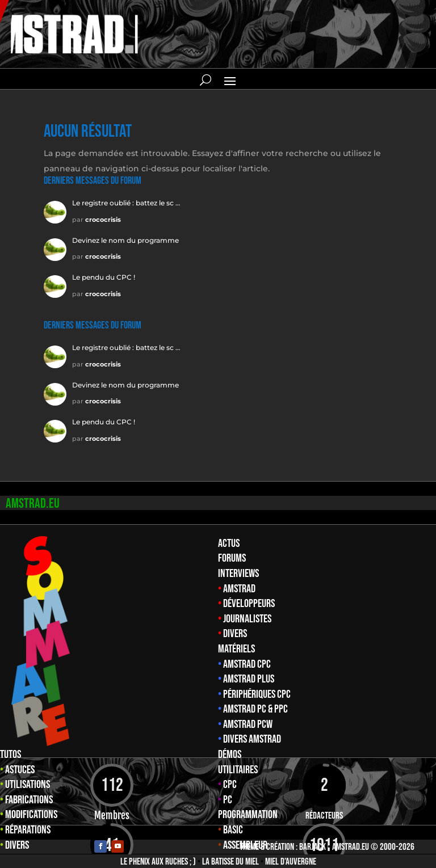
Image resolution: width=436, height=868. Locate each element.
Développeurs (249, 604)
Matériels (236, 649)
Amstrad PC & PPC (255, 709)
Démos (230, 755)
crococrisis (103, 220)
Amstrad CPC (247, 664)
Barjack (313, 847)
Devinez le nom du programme (125, 240)
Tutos (11, 755)
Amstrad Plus (249, 679)
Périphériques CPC (257, 694)
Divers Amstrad (252, 739)
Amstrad (239, 589)
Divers (235, 634)
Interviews (238, 574)
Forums (232, 558)
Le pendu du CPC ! (104, 277)
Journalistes (247, 619)
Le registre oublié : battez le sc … (126, 203)
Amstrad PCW (248, 724)
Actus (229, 543)
